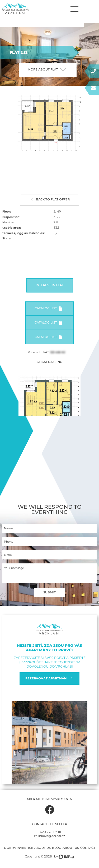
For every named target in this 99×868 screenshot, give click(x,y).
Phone (9, 542)
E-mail (9, 555)
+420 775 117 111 (49, 832)
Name (8, 528)
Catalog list (48, 309)
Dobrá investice (19, 848)
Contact (88, 848)
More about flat (47, 70)
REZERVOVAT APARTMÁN (50, 678)
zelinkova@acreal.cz (49, 836)
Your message (14, 568)
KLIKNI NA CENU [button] (49, 362)
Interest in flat (50, 285)
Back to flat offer (50, 200)
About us (43, 848)
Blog (57, 848)
